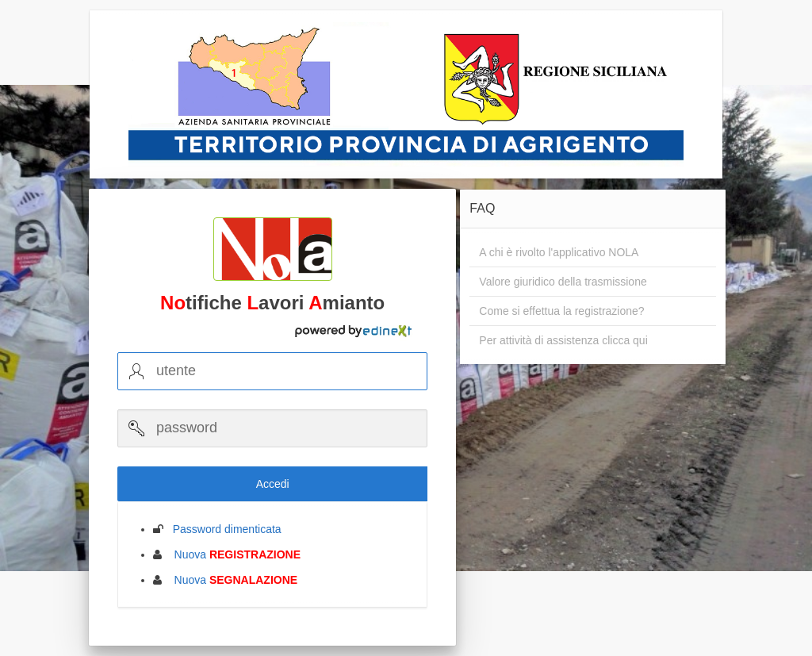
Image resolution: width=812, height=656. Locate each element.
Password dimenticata (222, 529)
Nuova (233, 554)
